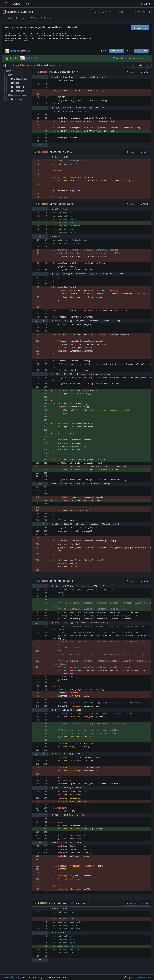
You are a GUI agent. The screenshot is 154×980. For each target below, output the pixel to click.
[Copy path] (78, 72)
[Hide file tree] (4, 65)
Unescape (131, 72)
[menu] (148, 65)
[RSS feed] (95, 12)
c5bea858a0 (117, 51)
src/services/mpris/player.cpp (67, 903)
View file (144, 72)
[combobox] (133, 65)
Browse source (140, 28)
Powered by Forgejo (13, 977)
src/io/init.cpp (60, 152)
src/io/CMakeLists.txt (62, 72)
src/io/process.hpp (62, 581)
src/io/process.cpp (62, 204)
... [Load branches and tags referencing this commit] (6, 44)
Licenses (141, 977)
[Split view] (140, 65)
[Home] (6, 4)
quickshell (13, 12)
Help (27, 4)
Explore (16, 4)
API (149, 977)
